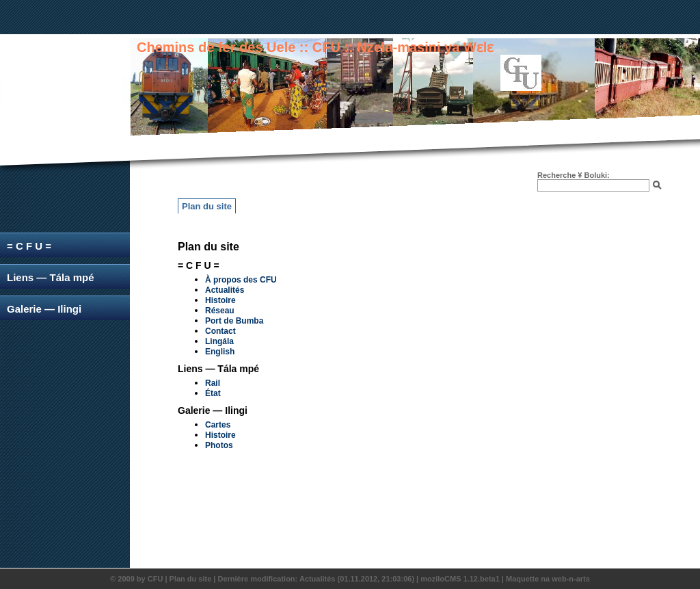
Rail (213, 383)
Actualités (225, 290)
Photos (219, 445)
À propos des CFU (241, 280)
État (213, 393)
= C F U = (29, 246)
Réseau (220, 311)
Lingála (219, 341)
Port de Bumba (234, 321)
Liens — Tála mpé (51, 277)
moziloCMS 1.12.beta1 (460, 579)
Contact (220, 331)
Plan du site (207, 206)
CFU (156, 579)
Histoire (220, 300)
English (220, 352)
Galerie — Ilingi (44, 309)
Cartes (218, 425)
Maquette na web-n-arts (548, 579)
